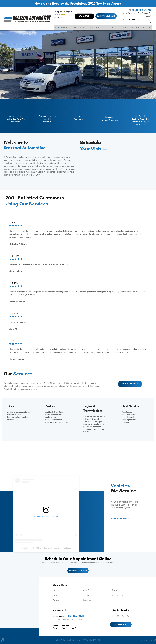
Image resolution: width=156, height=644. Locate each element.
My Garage (84, 16)
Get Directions (121, 624)
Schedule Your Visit (106, 16)
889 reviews (60, 17)
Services (81, 28)
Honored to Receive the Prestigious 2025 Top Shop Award (78, 3)
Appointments (112, 28)
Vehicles (91, 28)
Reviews (124, 28)
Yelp (123, 616)
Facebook (113, 616)
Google (118, 616)
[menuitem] (57, 28)
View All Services (130, 384)
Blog (73, 28)
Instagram (128, 616)
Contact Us (134, 28)
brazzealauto (43, 548)
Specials (100, 28)
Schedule (90, 146)
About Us (65, 28)
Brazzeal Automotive (28, 548)
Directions (146, 28)
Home (57, 28)
